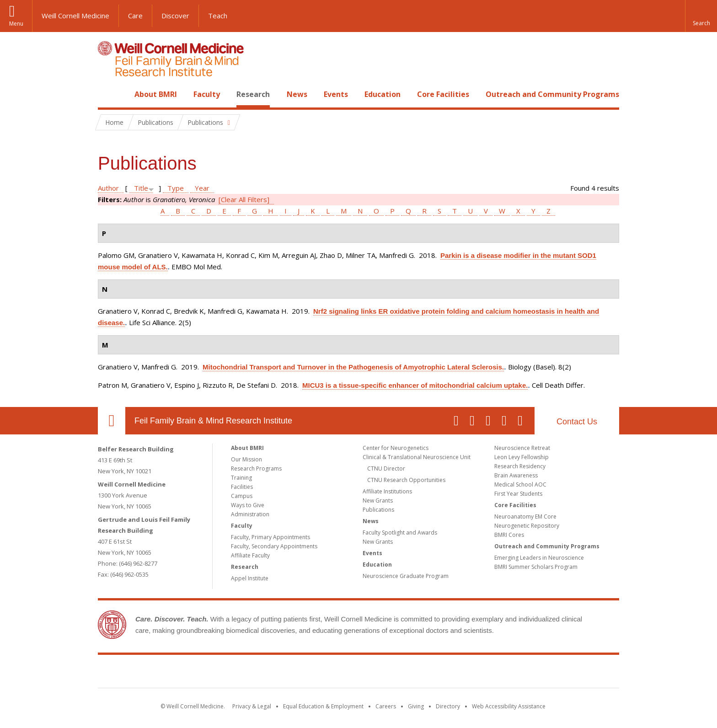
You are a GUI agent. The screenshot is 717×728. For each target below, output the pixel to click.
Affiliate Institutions (387, 491)
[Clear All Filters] (244, 199)
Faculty (207, 94)
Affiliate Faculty (250, 555)
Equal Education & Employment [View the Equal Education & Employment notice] (323, 706)
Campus (242, 496)
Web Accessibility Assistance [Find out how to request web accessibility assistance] (509, 706)
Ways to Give (248, 505)
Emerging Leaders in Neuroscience (539, 558)
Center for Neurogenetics (396, 448)
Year (202, 188)
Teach (218, 16)
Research (253, 94)
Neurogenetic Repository (527, 526)
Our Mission (246, 459)
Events (336, 94)
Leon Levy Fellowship (522, 457)
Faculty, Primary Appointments (270, 537)
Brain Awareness (516, 475)
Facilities (242, 487)
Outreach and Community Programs (552, 94)
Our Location (112, 421)
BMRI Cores (509, 535)
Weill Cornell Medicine (75, 16)
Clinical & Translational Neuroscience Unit (417, 457)
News (297, 94)
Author (108, 188)
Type (176, 188)
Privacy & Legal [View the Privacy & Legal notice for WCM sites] (252, 706)
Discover (175, 16)
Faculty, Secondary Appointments (274, 546)
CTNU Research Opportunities (406, 480)
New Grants (378, 500)
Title (141, 188)
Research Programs (256, 468)
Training (241, 478)
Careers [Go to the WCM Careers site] (386, 706)
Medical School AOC (520, 484)
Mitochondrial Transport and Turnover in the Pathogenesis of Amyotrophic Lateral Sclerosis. (353, 367)
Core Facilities (443, 94)
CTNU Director (386, 468)
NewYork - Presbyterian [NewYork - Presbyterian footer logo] (435, 673)
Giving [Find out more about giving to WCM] (416, 706)
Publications (378, 510)
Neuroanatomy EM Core (525, 517)
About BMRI (156, 94)
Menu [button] (16, 24)
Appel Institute (250, 578)
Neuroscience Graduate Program (406, 576)
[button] (701, 16)
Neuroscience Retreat (522, 448)
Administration (250, 514)
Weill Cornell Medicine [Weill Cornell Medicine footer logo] (292, 673)
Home (108, 94)
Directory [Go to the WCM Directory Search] (448, 706)
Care (135, 16)
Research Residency (520, 466)
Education (383, 94)
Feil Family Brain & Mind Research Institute (213, 421)
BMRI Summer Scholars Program (536, 567)
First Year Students (518, 494)
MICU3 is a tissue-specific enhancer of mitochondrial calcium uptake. (415, 385)
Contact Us (577, 422)
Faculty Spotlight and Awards (400, 533)
